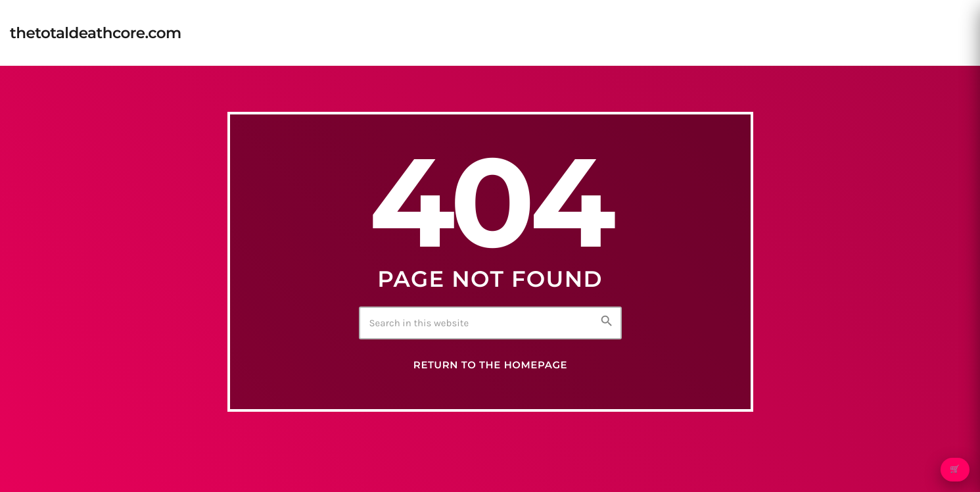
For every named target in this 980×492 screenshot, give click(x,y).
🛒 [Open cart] (955, 470)
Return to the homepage (490, 365)
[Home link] (96, 33)
